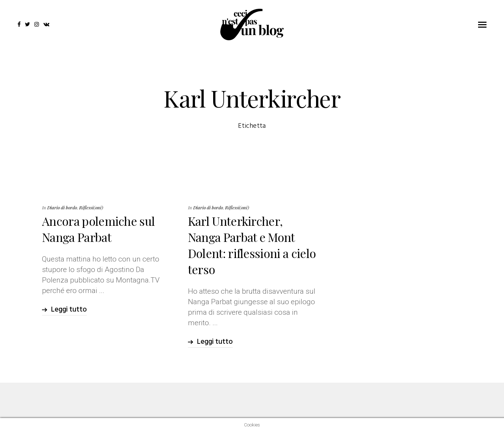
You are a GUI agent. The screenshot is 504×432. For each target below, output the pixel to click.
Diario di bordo (62, 207)
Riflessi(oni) (91, 207)
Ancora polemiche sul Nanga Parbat (98, 229)
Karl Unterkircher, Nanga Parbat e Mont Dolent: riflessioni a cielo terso (252, 245)
